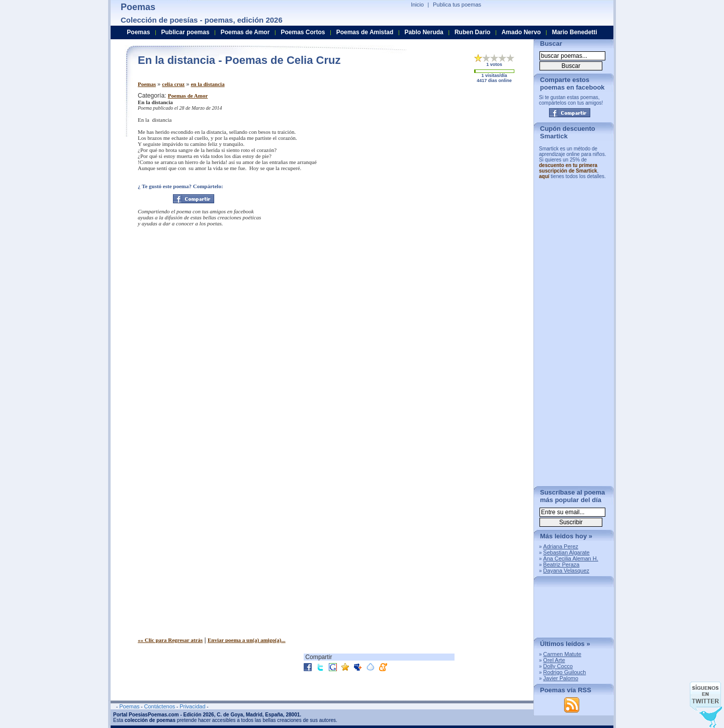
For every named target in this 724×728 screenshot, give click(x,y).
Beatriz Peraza (561, 564)
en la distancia (207, 84)
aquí (544, 176)
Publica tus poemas (457, 5)
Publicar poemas (186, 32)
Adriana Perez (561, 546)
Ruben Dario (472, 32)
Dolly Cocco (558, 666)
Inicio (417, 5)
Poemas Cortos (303, 32)
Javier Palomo (561, 678)
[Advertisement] (442, 163)
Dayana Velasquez (566, 571)
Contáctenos (159, 706)
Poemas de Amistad (365, 32)
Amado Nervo (521, 32)
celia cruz (173, 84)
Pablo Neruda (424, 32)
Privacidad (192, 706)
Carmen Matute (562, 654)
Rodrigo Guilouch (564, 672)
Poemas (147, 84)
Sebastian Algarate (566, 552)
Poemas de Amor (188, 96)
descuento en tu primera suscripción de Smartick (568, 168)
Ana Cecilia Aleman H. (570, 558)
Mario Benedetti (575, 32)
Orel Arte (554, 660)
